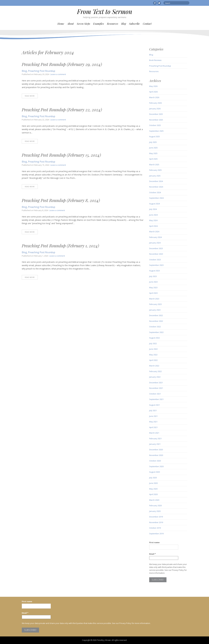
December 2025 (156, 114)
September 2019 (156, 534)
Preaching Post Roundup (42, 71)
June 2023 (153, 282)
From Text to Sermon (105, 11)
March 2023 (154, 299)
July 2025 (153, 142)
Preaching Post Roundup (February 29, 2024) (62, 64)
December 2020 (156, 450)
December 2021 (156, 383)
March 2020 (154, 500)
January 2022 (155, 377)
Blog (124, 24)
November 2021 (156, 388)
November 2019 (156, 522)
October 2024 (155, 192)
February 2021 (155, 438)
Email (152, 554)
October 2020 (155, 461)
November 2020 (156, 455)
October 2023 (155, 260)
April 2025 (153, 159)
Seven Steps (83, 24)
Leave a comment (58, 74)
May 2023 (153, 287)
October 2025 (155, 125)
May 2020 (153, 489)
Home (61, 24)
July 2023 (153, 276)
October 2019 (155, 528)
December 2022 (156, 315)
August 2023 (155, 271)
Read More (30, 96)
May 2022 (153, 355)
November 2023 (156, 254)
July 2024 (153, 209)
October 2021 (155, 394)
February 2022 (155, 371)
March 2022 (154, 366)
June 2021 (153, 416)
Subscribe (134, 24)
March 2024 (154, 232)
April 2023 (153, 293)
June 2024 (153, 215)
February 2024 (155, 237)
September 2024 (156, 198)
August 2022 (155, 338)
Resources (113, 24)
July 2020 (153, 478)
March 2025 (154, 165)
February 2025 (155, 170)
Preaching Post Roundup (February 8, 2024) (61, 200)
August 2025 (155, 136)
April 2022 (153, 360)
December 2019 (156, 517)
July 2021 (153, 410)
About (70, 24)
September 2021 (156, 399)
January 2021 (155, 444)
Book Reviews (155, 60)
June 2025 (153, 148)
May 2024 (153, 220)
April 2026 (153, 92)
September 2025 (156, 131)
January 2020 (155, 511)
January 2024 (155, 243)
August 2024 (155, 204)
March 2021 (154, 433)
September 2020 (156, 466)
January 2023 (155, 310)
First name (154, 542)
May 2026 (153, 86)
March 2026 (154, 97)
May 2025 (153, 153)
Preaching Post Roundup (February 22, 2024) (62, 110)
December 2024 (156, 181)
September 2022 (156, 332)
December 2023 (156, 248)
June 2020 (153, 483)
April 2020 (153, 494)
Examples (99, 24)
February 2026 (155, 103)
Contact (147, 24)
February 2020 (155, 505)
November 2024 (156, 187)
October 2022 (155, 327)
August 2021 (155, 405)
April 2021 (153, 427)
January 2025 (155, 176)
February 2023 (155, 304)
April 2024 (153, 226)
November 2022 (156, 321)
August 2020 (155, 472)
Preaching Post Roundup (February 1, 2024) (60, 246)
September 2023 (156, 265)
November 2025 (156, 120)
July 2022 (153, 343)
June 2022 (153, 349)
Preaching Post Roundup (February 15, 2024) (61, 155)
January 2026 (155, 109)
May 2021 (153, 422)
